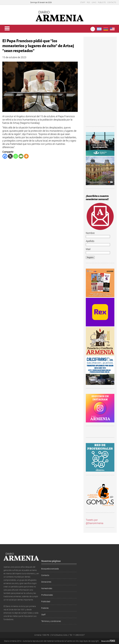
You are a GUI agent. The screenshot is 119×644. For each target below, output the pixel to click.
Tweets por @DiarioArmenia (95, 521)
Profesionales (47, 595)
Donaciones (46, 582)
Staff (83, 2)
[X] (10, 156)
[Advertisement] (100, 83)
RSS (88, 2)
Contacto (112, 2)
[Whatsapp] (16, 156)
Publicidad (46, 601)
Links (94, 2)
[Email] (21, 156)
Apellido (90, 241)
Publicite (102, 2)
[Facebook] (5, 156)
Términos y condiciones (51, 621)
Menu (7, 28)
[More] (26, 156)
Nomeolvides (47, 588)
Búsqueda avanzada (50, 569)
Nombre (90, 233)
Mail (88, 249)
